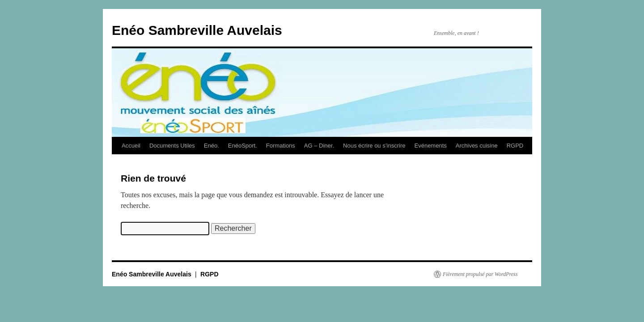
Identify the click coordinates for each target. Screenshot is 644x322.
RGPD (515, 146)
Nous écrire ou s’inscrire (374, 146)
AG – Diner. (319, 146)
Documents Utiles (172, 146)
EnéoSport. (243, 146)
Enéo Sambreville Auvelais (197, 30)
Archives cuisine (477, 146)
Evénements (431, 146)
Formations (281, 146)
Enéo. (212, 146)
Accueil (131, 146)
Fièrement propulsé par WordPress (480, 274)
